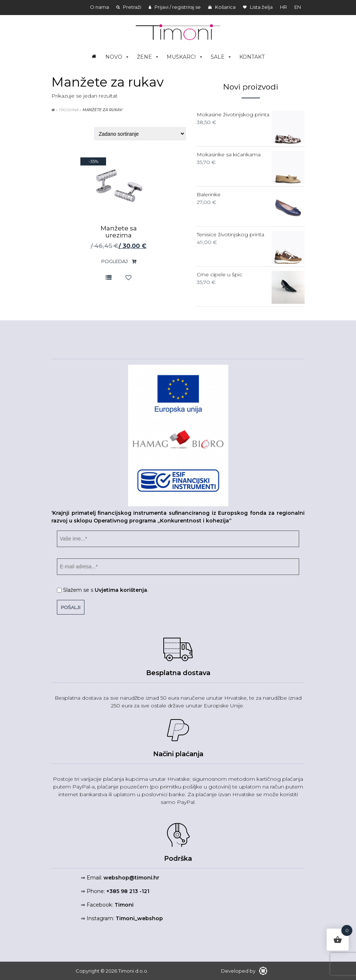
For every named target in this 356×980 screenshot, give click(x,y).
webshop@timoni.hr (131, 878)
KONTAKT (252, 57)
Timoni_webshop (139, 918)
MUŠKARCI (185, 57)
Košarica (222, 7)
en (298, 7)
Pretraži (129, 7)
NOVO (117, 57)
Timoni (124, 905)
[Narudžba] (140, 134)
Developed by (244, 971)
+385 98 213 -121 (128, 891)
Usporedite (109, 277)
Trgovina (69, 110)
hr (284, 7)
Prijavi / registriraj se (175, 7)
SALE (221, 57)
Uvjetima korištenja (121, 590)
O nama (99, 7)
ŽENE (148, 57)
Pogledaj (119, 261)
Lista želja (258, 7)
